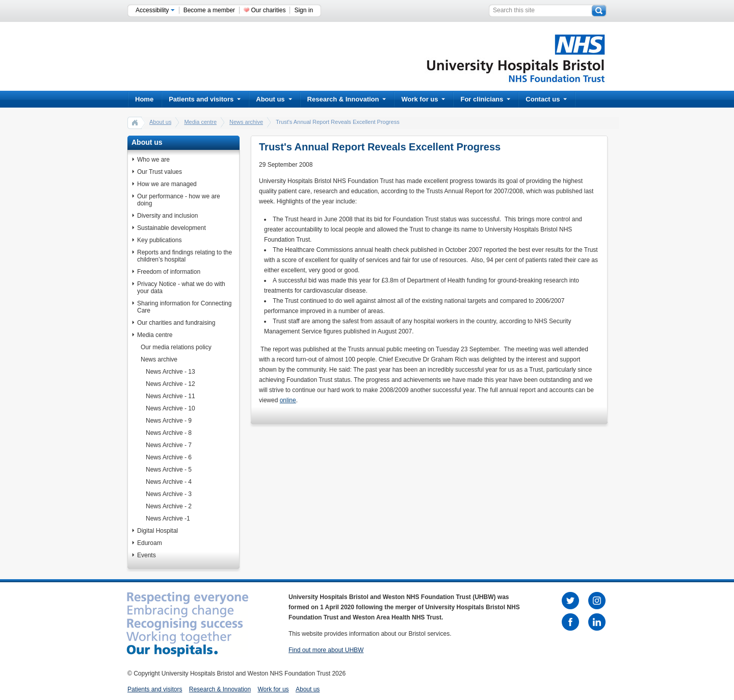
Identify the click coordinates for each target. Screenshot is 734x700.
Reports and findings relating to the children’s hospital (185, 256)
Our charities (268, 10)
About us (274, 99)
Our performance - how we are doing (179, 200)
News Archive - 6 (169, 457)
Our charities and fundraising (176, 323)
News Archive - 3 (169, 494)
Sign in (304, 10)
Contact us (546, 99)
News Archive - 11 (171, 396)
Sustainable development (172, 228)
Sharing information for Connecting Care (184, 307)
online (288, 400)
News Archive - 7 (169, 445)
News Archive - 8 (169, 433)
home (135, 122)
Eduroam (150, 543)
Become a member (209, 10)
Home (144, 99)
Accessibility (155, 10)
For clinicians (485, 99)
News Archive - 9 (169, 421)
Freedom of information (169, 272)
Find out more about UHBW (326, 650)
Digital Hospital (158, 531)
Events (147, 555)
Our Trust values (160, 172)
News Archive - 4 (169, 482)
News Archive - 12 (171, 384)
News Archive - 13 (171, 372)
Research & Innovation (347, 99)
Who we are (153, 160)
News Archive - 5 (169, 470)
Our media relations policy (176, 347)
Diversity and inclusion (167, 216)
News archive (246, 122)
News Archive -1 (168, 518)
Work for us (423, 99)
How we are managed (167, 184)
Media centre (200, 122)
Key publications (159, 240)
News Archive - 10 (171, 408)
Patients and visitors (205, 99)
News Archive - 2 (169, 506)
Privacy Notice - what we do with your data (181, 288)
